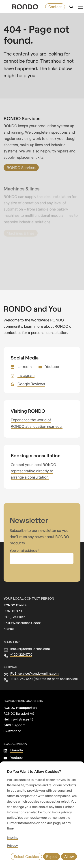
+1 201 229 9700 (22, 654)
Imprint (12, 838)
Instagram (26, 375)
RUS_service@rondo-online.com (33, 673)
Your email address (23, 551)
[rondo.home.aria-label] (25, 7)
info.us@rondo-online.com (29, 649)
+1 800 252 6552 (23, 679)
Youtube (51, 367)
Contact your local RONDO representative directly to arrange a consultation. (32, 471)
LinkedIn (24, 367)
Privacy (12, 846)
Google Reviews (31, 384)
